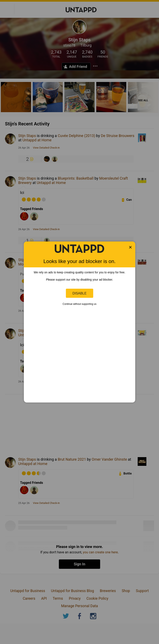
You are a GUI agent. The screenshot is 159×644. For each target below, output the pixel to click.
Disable (79, 293)
